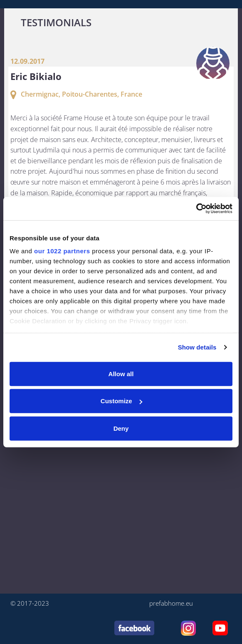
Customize (121, 401)
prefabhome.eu (171, 603)
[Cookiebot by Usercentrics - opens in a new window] (196, 209)
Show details (197, 347)
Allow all (121, 373)
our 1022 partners (62, 251)
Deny (121, 428)
